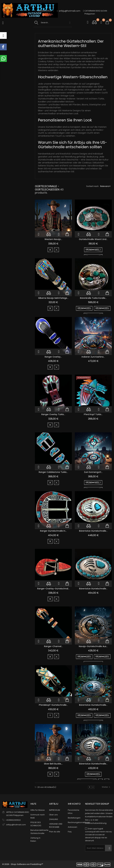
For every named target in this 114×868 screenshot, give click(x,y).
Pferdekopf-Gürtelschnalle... (53, 705)
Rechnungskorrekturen (79, 822)
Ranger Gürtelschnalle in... (53, 531)
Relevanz (105, 186)
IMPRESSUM (55, 810)
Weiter (106, 787)
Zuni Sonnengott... (93, 472)
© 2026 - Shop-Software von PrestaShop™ (23, 864)
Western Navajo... (53, 239)
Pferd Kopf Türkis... (93, 414)
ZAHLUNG (54, 819)
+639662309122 (13, 820)
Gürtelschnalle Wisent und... (93, 239)
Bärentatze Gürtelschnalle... (93, 531)
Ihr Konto (74, 804)
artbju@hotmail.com (69, 11)
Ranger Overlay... (53, 357)
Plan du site (55, 832)
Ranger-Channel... (53, 646)
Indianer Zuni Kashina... (93, 357)
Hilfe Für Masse (38, 810)
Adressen (73, 827)
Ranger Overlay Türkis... (53, 414)
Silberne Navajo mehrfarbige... (53, 298)
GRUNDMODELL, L (93, 250)
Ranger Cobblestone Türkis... (53, 472)
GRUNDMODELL (84, 308)
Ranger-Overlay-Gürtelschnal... (53, 589)
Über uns (53, 815)
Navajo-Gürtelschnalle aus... (93, 646)
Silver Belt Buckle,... (53, 764)
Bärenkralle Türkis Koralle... (93, 298)
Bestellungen (74, 818)
